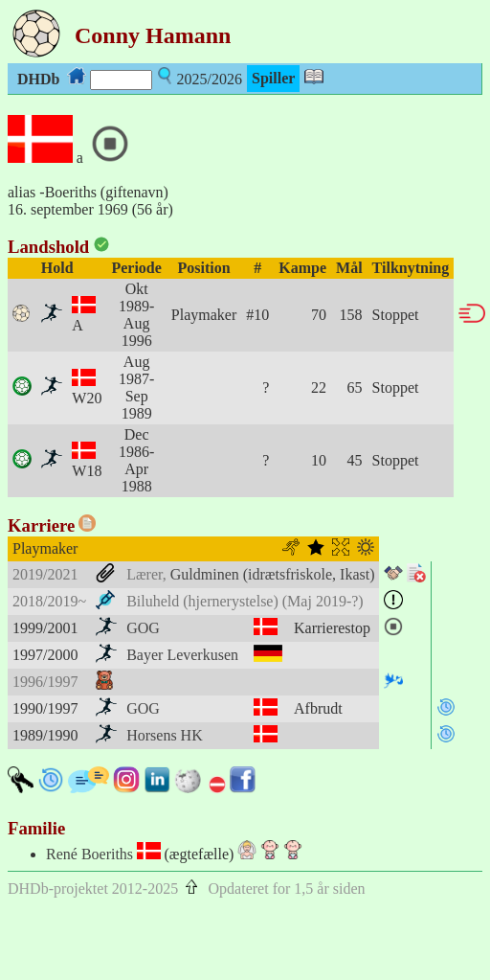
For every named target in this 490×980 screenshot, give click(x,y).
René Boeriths (89, 854)
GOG (143, 628)
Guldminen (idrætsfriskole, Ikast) (273, 574)
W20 (87, 398)
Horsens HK (165, 735)
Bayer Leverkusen (182, 655)
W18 (87, 471)
